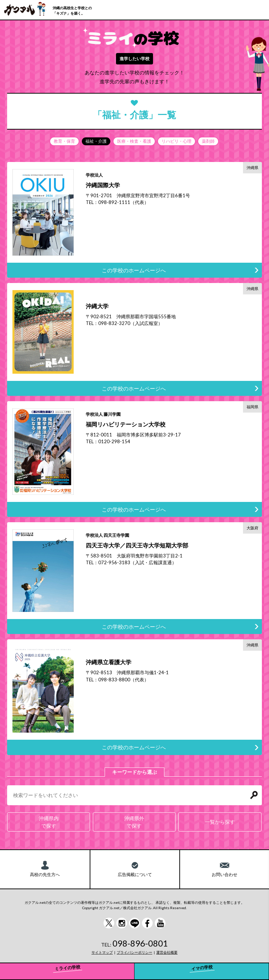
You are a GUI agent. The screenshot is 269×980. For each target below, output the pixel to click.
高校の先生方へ (45, 874)
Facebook (147, 923)
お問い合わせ (225, 874)
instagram (122, 923)
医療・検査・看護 (134, 141)
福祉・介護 (96, 141)
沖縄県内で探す (49, 822)
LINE (134, 923)
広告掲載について (135, 874)
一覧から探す (220, 822)
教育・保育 (64, 141)
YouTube (160, 923)
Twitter (109, 923)
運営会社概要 (167, 952)
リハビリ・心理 (176, 141)
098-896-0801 (140, 943)
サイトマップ (102, 952)
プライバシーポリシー (134, 952)
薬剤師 (208, 141)
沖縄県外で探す (134, 822)
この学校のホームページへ (134, 270)
